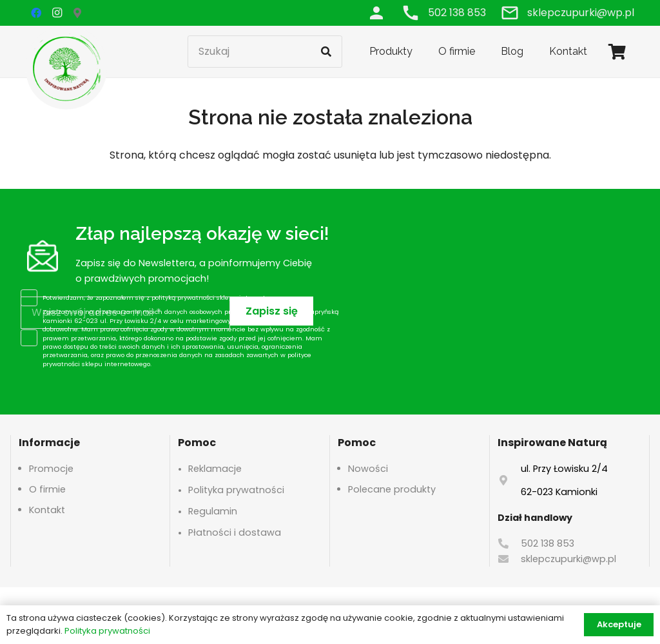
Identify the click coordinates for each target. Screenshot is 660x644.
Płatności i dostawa (235, 532)
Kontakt (47, 510)
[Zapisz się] (272, 311)
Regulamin (213, 511)
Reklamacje (215, 469)
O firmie (47, 489)
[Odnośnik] (376, 13)
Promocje (51, 469)
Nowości (368, 469)
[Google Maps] (77, 13)
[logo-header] (66, 68)
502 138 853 (548, 543)
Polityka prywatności (236, 490)
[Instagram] (57, 13)
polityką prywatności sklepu (194, 298)
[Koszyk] (617, 52)
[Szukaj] (265, 52)
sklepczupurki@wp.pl (568, 559)
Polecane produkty (392, 489)
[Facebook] (36, 13)
